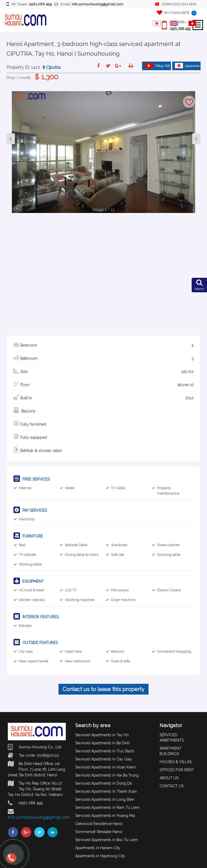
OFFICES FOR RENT (177, 770)
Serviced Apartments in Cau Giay (104, 759)
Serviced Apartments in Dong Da (103, 783)
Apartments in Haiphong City (100, 856)
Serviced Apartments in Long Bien (105, 799)
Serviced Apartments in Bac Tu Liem (107, 840)
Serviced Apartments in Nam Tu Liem (107, 807)
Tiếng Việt (157, 66)
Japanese (187, 66)
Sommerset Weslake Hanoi (99, 832)
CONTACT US (172, 786)
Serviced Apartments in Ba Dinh (102, 743)
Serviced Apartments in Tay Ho (102, 735)
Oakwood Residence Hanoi (99, 824)
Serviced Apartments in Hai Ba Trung (107, 775)
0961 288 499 (180, 29)
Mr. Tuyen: (29, 4)
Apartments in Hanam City (98, 848)
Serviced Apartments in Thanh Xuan (106, 791)
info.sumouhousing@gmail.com (39, 817)
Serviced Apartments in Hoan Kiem (105, 767)
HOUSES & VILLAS (176, 762)
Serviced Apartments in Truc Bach (105, 751)
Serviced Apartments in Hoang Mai (105, 816)
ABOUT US (169, 778)
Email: (89, 4)
